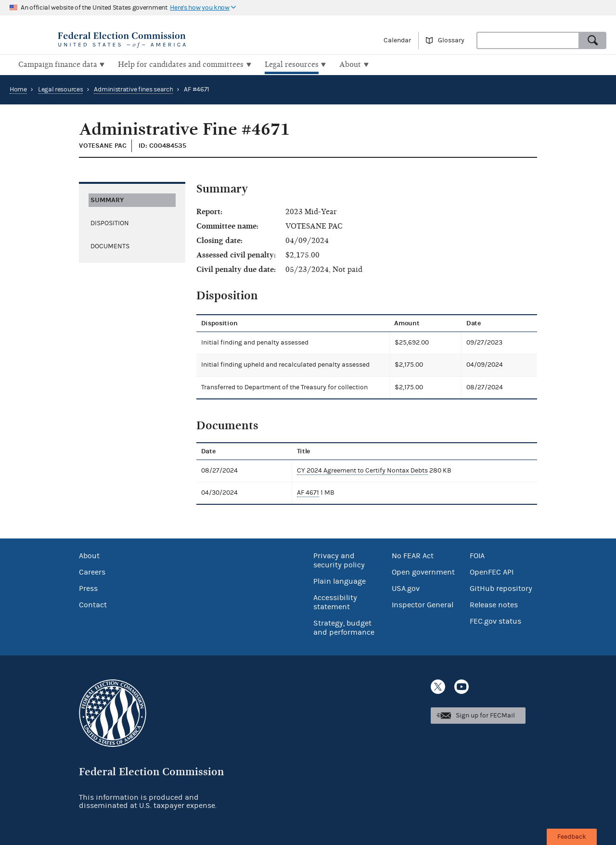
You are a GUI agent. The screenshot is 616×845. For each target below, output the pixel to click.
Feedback (572, 837)
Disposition (110, 222)
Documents (110, 245)
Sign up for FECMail (485, 715)
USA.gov (406, 588)
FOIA (477, 555)
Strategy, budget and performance (344, 627)
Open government (423, 571)
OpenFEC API (492, 571)
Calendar (397, 40)
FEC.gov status (495, 620)
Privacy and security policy (339, 559)
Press (88, 588)
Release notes (494, 604)
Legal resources (61, 89)
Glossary (451, 40)
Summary (107, 198)
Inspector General (423, 604)
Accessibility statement (335, 601)
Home (18, 89)
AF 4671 (306, 492)
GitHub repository (501, 588)
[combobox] (528, 40)
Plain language (340, 580)
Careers (92, 571)
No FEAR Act (413, 555)
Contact (93, 604)
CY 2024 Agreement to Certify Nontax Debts (360, 469)
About (89, 555)
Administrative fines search (133, 89)
